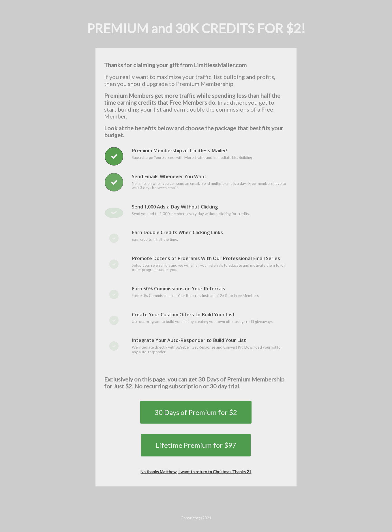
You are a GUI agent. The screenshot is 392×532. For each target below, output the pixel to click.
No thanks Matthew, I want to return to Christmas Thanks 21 (196, 472)
